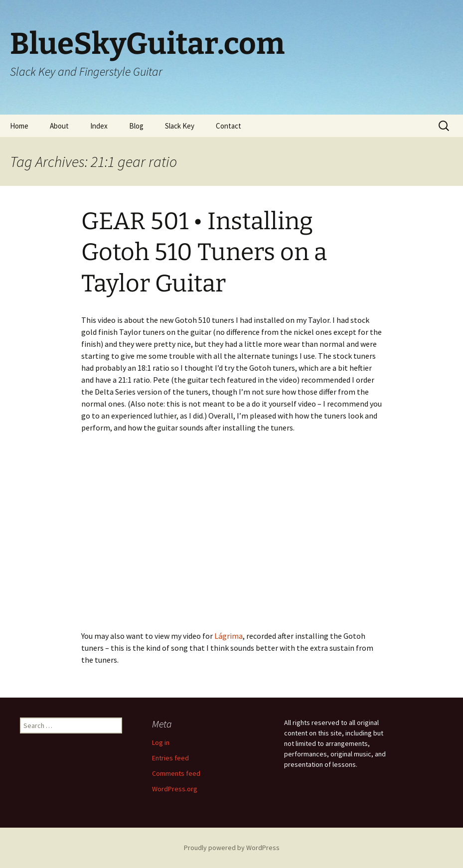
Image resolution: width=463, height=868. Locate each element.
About (59, 126)
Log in (161, 742)
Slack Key (180, 126)
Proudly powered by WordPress (232, 848)
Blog (136, 126)
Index (99, 126)
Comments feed (176, 773)
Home (19, 126)
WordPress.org (175, 789)
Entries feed (170, 758)
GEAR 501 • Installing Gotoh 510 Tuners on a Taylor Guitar (204, 252)
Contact (229, 126)
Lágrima (229, 636)
